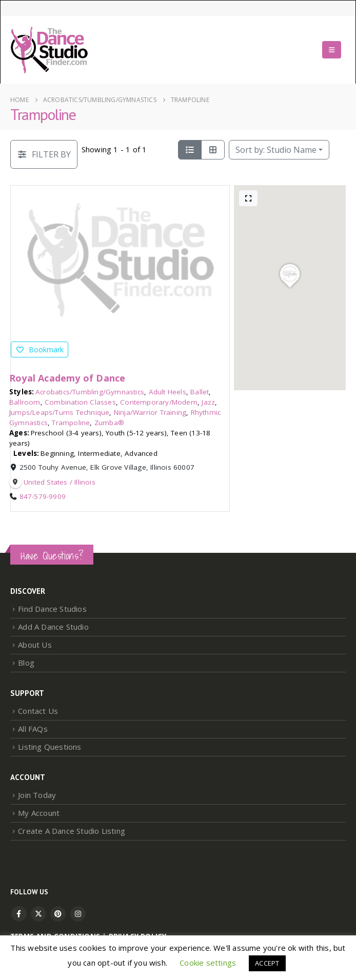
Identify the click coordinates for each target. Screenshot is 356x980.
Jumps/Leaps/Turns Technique (59, 412)
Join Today (37, 795)
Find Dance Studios (52, 609)
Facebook (19, 914)
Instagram (78, 914)
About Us (35, 645)
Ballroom (25, 402)
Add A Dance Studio (53, 627)
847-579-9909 (43, 496)
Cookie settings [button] (208, 963)
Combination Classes (80, 402)
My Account (39, 813)
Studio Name (276, 150)
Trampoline (71, 423)
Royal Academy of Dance (67, 378)
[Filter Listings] (44, 154)
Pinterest (58, 914)
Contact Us (38, 711)
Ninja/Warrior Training (150, 412)
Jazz (208, 402)
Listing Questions (50, 747)
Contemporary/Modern (159, 402)
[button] (332, 50)
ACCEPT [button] (267, 963)
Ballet (200, 392)
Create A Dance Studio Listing (72, 831)
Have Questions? (52, 556)
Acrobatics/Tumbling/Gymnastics (90, 392)
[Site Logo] (49, 50)
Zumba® (109, 423)
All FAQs (33, 729)
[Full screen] (248, 198)
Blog (26, 663)
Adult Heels (167, 392)
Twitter (38, 914)
